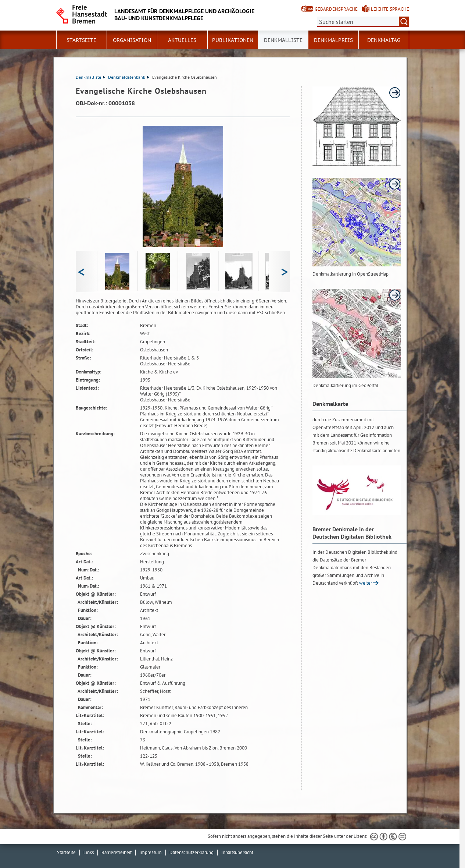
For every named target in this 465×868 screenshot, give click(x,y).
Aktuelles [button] (182, 40)
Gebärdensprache (336, 9)
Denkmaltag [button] (384, 40)
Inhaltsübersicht (237, 852)
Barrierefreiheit (117, 852)
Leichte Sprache (390, 9)
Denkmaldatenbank (129, 77)
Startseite (81, 40)
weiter (366, 583)
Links (89, 852)
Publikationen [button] (233, 40)
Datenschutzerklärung (192, 852)
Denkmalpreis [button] (333, 40)
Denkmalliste (283, 40)
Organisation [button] (132, 40)
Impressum (151, 852)
